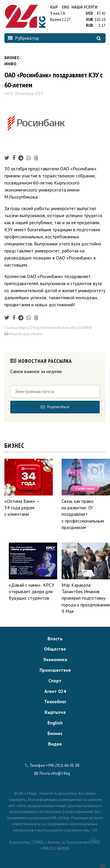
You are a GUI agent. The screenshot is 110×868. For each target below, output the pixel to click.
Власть (55, 638)
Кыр (54, 7)
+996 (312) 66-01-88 (63, 765)
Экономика (55, 659)
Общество (55, 649)
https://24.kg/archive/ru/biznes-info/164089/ (55, 328)
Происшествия (55, 670)
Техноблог (55, 701)
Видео (55, 744)
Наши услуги (84, 7)
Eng (66, 7)
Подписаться (55, 407)
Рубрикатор (23, 38)
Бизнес (55, 733)
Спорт (55, 681)
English (55, 723)
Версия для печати (23, 334)
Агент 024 (55, 691)
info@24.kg (60, 773)
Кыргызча (55, 712)
